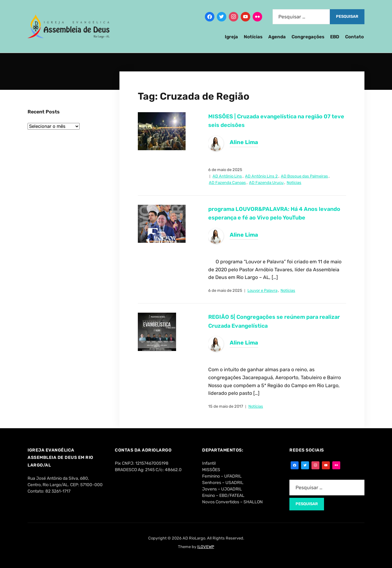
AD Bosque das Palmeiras (304, 176)
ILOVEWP (206, 547)
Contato (354, 37)
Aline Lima (244, 142)
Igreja (231, 37)
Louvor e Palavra (262, 290)
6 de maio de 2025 (225, 170)
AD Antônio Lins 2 (261, 176)
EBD (335, 37)
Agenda (277, 37)
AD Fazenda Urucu (266, 183)
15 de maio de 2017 (226, 406)
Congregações (308, 37)
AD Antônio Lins (227, 176)
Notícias (253, 37)
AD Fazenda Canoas (227, 183)
